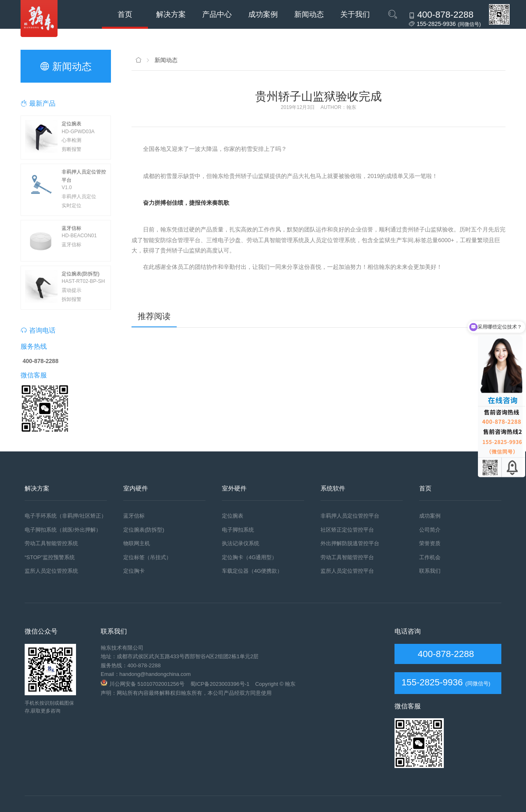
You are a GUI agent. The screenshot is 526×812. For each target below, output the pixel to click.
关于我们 (355, 14)
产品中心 (217, 14)
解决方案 (171, 14)
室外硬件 (234, 488)
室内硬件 (136, 488)
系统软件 (333, 488)
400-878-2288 (444, 654)
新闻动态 (309, 14)
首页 (125, 14)
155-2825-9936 (432, 682)
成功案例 (263, 14)
